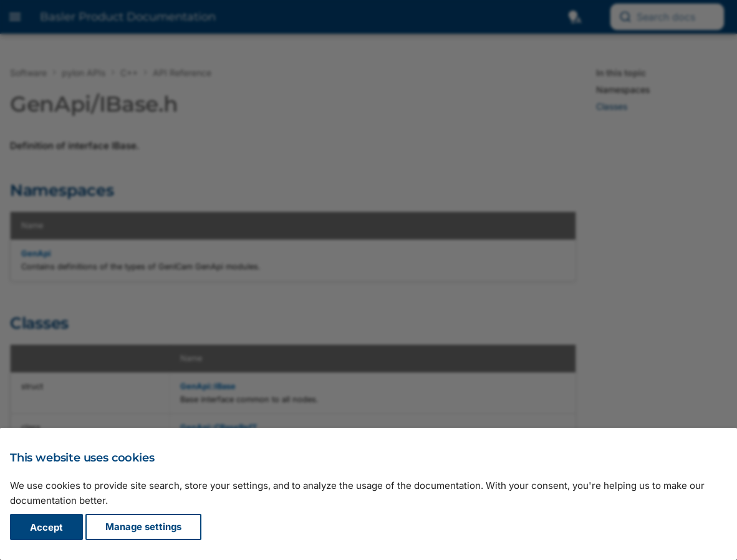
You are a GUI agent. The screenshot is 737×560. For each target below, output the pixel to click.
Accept (46, 527)
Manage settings (143, 527)
